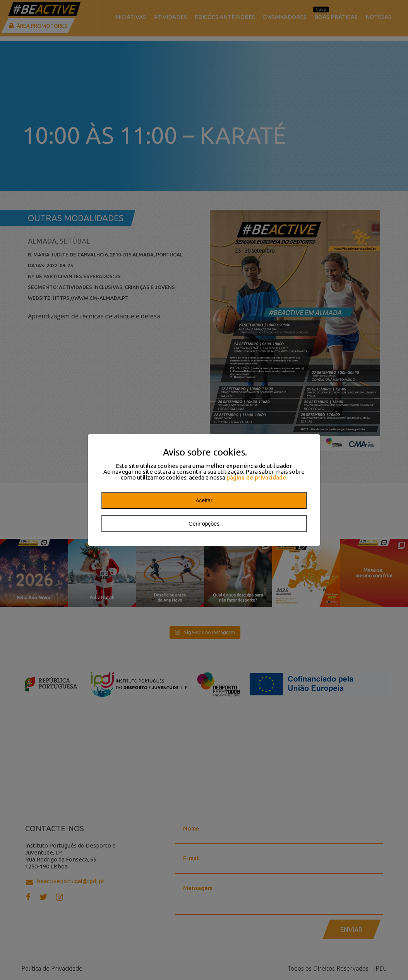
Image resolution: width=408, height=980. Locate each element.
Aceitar (204, 500)
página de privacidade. (257, 477)
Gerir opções (204, 524)
